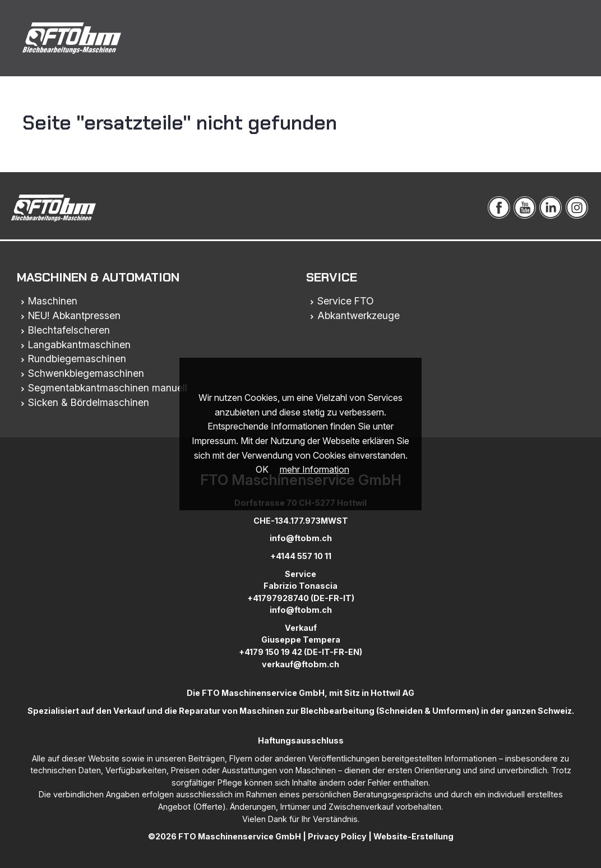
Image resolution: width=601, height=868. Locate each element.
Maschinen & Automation (98, 277)
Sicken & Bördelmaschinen (89, 402)
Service (332, 277)
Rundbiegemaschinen (77, 359)
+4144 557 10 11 (301, 556)
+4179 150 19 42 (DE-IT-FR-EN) (300, 652)
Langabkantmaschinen (79, 345)
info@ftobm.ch (301, 538)
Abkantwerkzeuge (359, 315)
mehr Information (315, 469)
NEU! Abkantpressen (74, 315)
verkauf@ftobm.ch (300, 664)
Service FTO (346, 301)
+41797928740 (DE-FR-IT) (301, 598)
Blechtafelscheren (69, 330)
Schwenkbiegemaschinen (86, 373)
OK (262, 469)
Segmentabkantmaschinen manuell (108, 388)
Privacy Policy (337, 836)
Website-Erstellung (413, 836)
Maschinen (53, 301)
